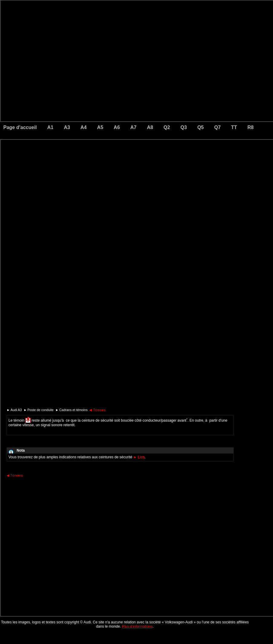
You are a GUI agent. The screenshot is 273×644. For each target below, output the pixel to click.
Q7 (217, 127)
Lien (139, 457)
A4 (84, 127)
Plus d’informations (137, 626)
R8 (251, 127)
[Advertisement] (94, 165)
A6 (117, 127)
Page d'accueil (20, 127)
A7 (133, 127)
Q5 (201, 127)
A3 (67, 127)
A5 (100, 127)
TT (234, 127)
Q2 (167, 127)
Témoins (97, 410)
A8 (150, 127)
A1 (50, 127)
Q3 (184, 127)
